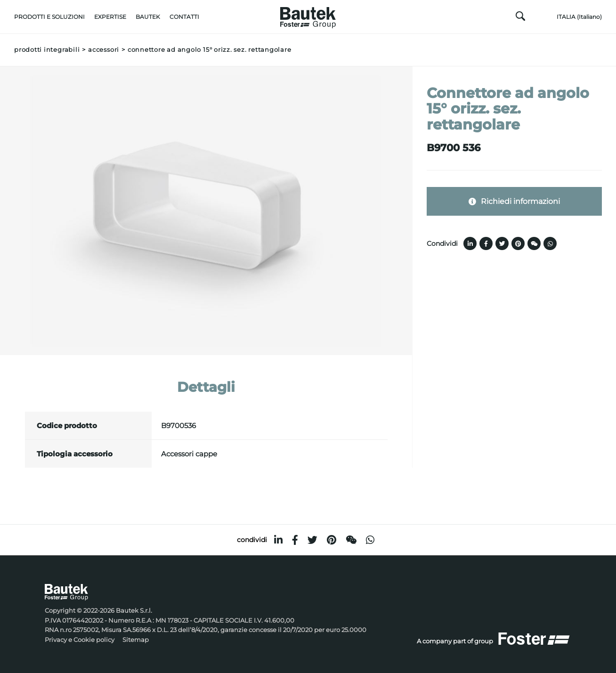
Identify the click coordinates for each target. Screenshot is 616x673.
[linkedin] (278, 540)
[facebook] (295, 540)
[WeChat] (351, 540)
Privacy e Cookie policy (80, 640)
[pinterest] (332, 540)
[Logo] (308, 15)
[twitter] (312, 540)
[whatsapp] (370, 540)
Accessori (104, 50)
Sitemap (136, 640)
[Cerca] (520, 18)
